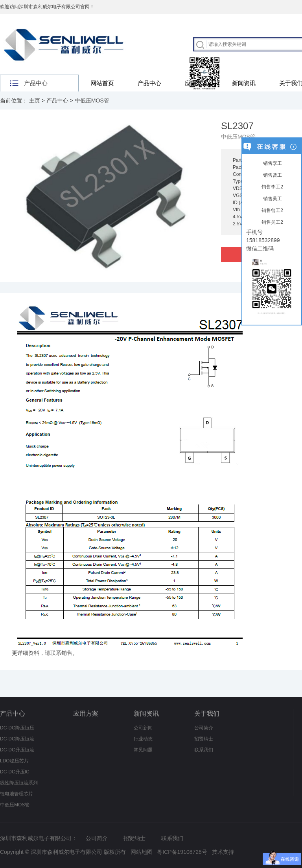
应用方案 (197, 83)
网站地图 (142, 852)
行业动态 (143, 739)
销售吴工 (272, 199)
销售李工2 (272, 187)
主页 (35, 101)
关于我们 (207, 714)
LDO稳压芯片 (14, 761)
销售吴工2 (272, 222)
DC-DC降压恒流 (17, 739)
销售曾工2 (272, 210)
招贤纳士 (204, 739)
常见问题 (143, 750)
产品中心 (149, 83)
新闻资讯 (244, 83)
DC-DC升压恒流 (17, 750)
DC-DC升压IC (15, 772)
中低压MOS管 (92, 101)
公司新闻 (143, 728)
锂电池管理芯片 (17, 794)
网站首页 (102, 83)
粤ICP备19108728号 (182, 852)
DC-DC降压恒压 (17, 728)
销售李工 (272, 163)
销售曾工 (272, 175)
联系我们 (204, 750)
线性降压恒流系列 (19, 783)
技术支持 (223, 852)
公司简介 (204, 728)
